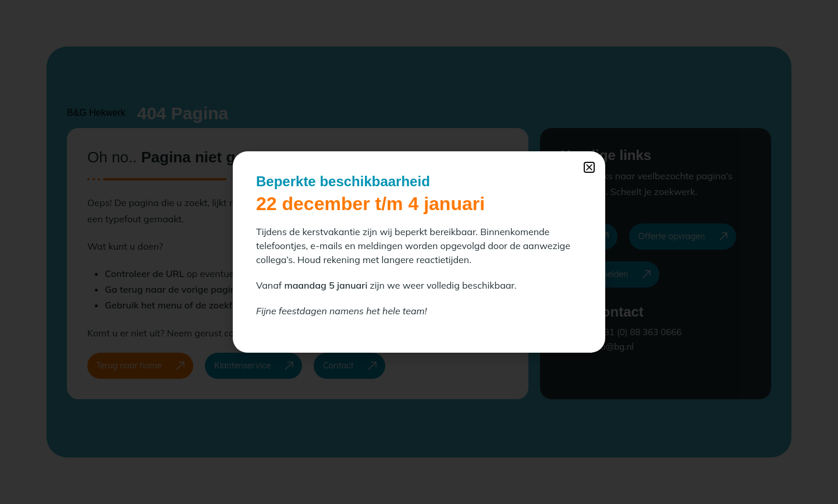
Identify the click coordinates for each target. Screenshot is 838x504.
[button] (589, 167)
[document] (419, 252)
